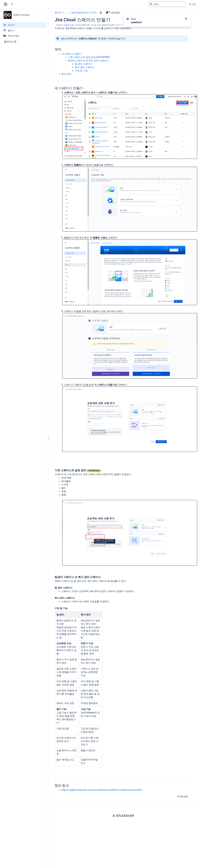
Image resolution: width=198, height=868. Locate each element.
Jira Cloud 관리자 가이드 (84, 13)
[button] (6, 4)
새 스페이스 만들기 (71, 54)
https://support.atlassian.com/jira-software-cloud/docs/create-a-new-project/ (102, 790)
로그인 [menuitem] (192, 4)
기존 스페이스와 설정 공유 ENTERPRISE (89, 57)
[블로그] (24, 30)
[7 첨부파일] (101, 13)
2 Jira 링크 (113, 13)
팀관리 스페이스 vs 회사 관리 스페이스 (88, 60)
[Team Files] (24, 36)
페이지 (58, 13)
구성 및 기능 (81, 71)
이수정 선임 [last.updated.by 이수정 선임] (96, 25)
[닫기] (186, 19)
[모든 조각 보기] (66, 13)
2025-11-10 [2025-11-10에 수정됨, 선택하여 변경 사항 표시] (120, 25)
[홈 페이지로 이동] (12, 4)
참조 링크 (66, 74)
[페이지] (24, 25)
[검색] (151, 4)
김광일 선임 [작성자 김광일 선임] (69, 25)
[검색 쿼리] (167, 4)
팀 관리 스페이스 (84, 64)
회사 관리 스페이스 (85, 67)
